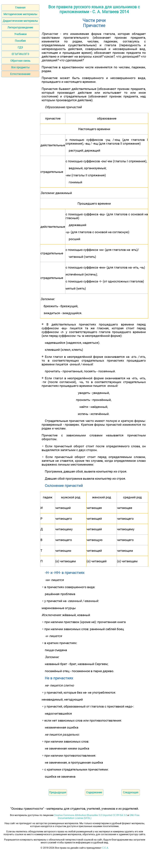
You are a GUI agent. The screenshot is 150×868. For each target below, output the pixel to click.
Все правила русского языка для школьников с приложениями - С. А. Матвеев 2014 (94, 9)
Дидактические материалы (20, 21)
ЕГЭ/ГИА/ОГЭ (20, 54)
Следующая (131, 792)
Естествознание (20, 74)
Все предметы (20, 67)
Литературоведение (20, 27)
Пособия (20, 41)
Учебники (20, 34)
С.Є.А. (105, 848)
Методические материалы (20, 14)
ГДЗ (20, 47)
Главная (20, 7)
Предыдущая (58, 792)
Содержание (94, 792)
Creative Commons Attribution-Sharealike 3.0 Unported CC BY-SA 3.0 (90, 815)
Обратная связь (20, 61)
